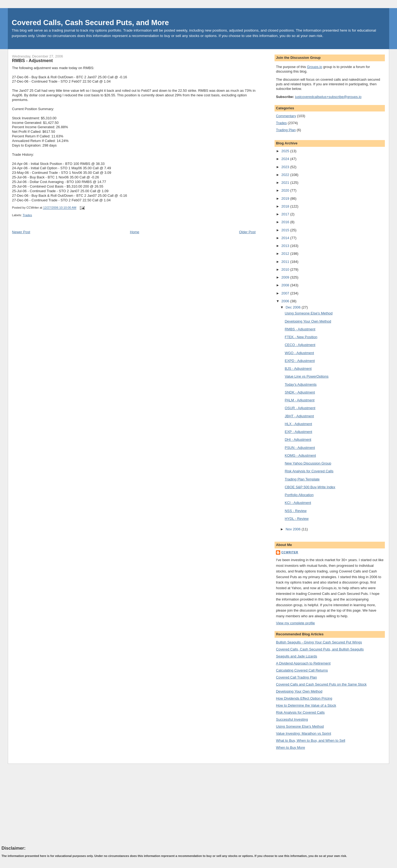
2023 (286, 167)
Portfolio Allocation (299, 495)
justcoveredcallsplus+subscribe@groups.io (328, 97)
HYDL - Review (297, 519)
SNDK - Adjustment (300, 392)
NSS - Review (296, 511)
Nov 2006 (294, 529)
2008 (286, 285)
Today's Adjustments (301, 384)
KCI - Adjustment (298, 503)
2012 (286, 254)
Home (135, 232)
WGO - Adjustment (299, 353)
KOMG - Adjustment (300, 455)
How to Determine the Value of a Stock (306, 705)
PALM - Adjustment (300, 400)
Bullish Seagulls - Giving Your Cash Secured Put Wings (319, 642)
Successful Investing (292, 719)
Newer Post (21, 232)
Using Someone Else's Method (309, 313)
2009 (286, 277)
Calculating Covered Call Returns (302, 670)
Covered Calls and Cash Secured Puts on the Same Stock (321, 684)
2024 (286, 159)
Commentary (286, 116)
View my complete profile (295, 623)
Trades (27, 215)
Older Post (247, 232)
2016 (286, 222)
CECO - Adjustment (300, 345)
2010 (286, 269)
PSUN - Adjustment (300, 448)
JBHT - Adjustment (299, 416)
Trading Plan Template (302, 479)
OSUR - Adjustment (300, 408)
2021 (286, 183)
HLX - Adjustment (298, 424)
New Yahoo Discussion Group (308, 463)
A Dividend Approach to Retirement (303, 663)
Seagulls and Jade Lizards (297, 656)
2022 (286, 175)
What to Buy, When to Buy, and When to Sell (311, 740)
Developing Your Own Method (308, 321)
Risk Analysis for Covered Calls (309, 471)
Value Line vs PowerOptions (307, 376)
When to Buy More (290, 747)
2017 (286, 214)
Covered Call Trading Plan (296, 677)
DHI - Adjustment (298, 440)
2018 (286, 206)
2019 (286, 199)
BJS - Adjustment (298, 369)
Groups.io (314, 67)
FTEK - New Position (301, 337)
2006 (286, 301)
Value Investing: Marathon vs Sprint (303, 733)
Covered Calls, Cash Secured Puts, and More (90, 23)
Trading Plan (286, 130)
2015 (286, 230)
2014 (286, 238)
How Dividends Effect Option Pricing (304, 698)
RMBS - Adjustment (32, 60)
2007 (286, 293)
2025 (286, 151)
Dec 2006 (294, 307)
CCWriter (290, 552)
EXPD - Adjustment (300, 361)
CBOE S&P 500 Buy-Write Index (310, 487)
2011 (286, 262)
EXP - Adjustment (299, 432)
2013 (286, 246)
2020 (286, 190)
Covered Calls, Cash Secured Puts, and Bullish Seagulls (320, 649)
